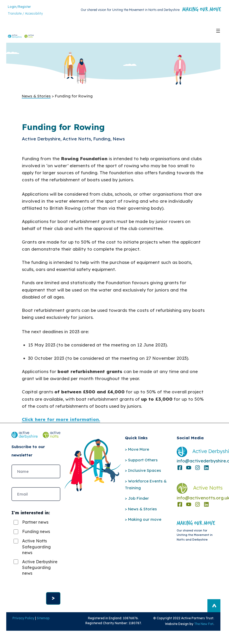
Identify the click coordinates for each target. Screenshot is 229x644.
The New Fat (207, 637)
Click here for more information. (61, 421)
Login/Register (19, 8)
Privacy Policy (20, 631)
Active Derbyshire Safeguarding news (36, 575)
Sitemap (40, 631)
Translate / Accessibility (25, 14)
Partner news (35, 527)
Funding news (36, 537)
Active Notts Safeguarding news (36, 552)
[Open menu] (218, 32)
